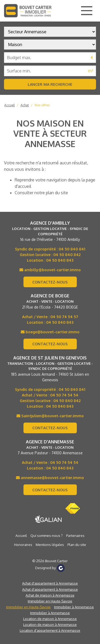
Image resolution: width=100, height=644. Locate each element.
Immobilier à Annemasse (74, 607)
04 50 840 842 (67, 255)
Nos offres (42, 105)
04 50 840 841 (72, 249)
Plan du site (77, 545)
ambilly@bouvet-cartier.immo (50, 270)
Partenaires (75, 536)
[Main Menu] (87, 11)
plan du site (57, 193)
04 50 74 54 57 (64, 317)
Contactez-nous (50, 282)
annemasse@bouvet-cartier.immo (50, 478)
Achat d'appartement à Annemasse (50, 583)
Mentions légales (50, 545)
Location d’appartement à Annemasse (50, 630)
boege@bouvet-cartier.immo (50, 332)
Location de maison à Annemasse (50, 619)
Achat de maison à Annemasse (50, 595)
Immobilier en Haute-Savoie (50, 601)
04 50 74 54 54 (64, 395)
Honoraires (23, 545)
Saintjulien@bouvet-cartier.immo (50, 416)
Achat (25, 105)
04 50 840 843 (60, 260)
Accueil (9, 105)
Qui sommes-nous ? (47, 536)
